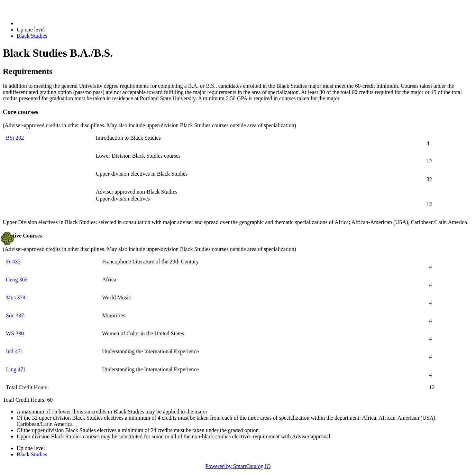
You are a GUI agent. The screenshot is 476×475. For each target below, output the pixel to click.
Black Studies (32, 36)
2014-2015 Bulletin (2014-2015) (53, 23)
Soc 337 (15, 315)
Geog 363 (17, 280)
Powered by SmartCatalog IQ (238, 466)
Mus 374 (16, 297)
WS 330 (15, 333)
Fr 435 (13, 262)
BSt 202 (15, 138)
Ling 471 (16, 369)
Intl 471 (15, 351)
